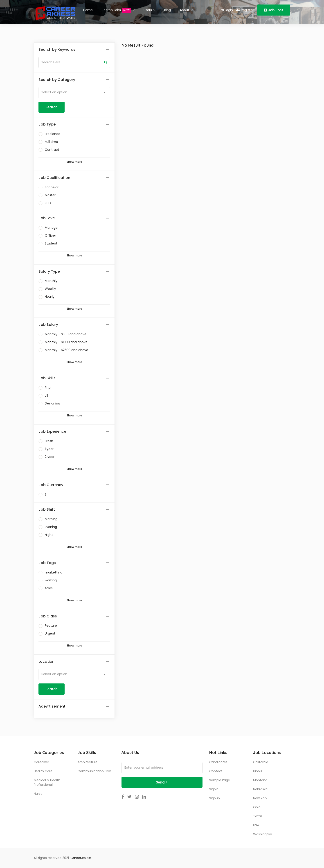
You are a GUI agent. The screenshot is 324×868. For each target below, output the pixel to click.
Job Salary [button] (48, 325)
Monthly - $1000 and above (66, 342)
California (261, 762)
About (186, 10)
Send (162, 782)
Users (149, 10)
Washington (263, 834)
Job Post (274, 10)
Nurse (38, 794)
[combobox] (74, 93)
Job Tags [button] (47, 563)
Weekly (50, 289)
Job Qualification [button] (54, 178)
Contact (216, 771)
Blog (168, 10)
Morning (51, 519)
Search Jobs (118, 10)
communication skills (95, 771)
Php (48, 388)
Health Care (43, 771)
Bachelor (52, 187)
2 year (50, 457)
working (51, 580)
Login (227, 10)
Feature (51, 626)
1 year (49, 449)
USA (256, 825)
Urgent (50, 633)
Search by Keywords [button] (57, 50)
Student (51, 243)
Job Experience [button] (52, 432)
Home (88, 10)
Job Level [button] (47, 218)
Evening (51, 527)
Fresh (49, 441)
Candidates (218, 762)
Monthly (51, 281)
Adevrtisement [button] (52, 706)
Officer (50, 235)
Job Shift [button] (47, 509)
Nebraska (260, 789)
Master (50, 195)
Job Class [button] (48, 616)
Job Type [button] (47, 124)
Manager (52, 228)
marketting (54, 572)
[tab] (74, 50)
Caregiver (41, 762)
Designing (52, 403)
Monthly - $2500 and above (66, 350)
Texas (258, 816)
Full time (51, 142)
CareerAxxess (81, 858)
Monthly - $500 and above (66, 334)
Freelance (53, 134)
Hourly (50, 297)
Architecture (88, 762)
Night (49, 535)
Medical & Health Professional (47, 782)
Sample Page (220, 780)
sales (49, 588)
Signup (215, 798)
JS (46, 395)
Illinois (258, 771)
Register (245, 10)
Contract (52, 150)
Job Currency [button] (51, 485)
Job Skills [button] (47, 378)
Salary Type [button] (49, 272)
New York (260, 798)
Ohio (257, 807)
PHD (48, 203)
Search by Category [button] (57, 80)
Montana (260, 780)
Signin (214, 789)
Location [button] (46, 662)
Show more (74, 162)
